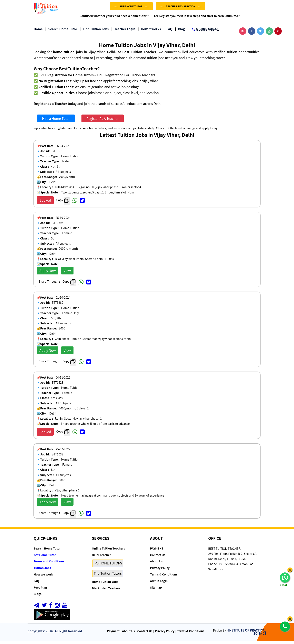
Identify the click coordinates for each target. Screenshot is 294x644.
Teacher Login (123, 32)
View (67, 273)
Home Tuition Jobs (105, 584)
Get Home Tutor (45, 557)
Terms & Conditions (164, 577)
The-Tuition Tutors (108, 576)
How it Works (149, 32)
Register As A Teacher (103, 121)
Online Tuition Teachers (108, 551)
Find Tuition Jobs (94, 32)
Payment (113, 633)
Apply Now (48, 273)
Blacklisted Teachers (106, 591)
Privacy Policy (160, 570)
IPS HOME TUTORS (108, 566)
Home (38, 32)
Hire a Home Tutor (56, 121)
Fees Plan (40, 590)
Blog (180, 32)
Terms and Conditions (49, 564)
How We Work (43, 577)
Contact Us (158, 557)
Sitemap (156, 590)
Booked (45, 203)
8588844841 (203, 32)
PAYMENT (157, 551)
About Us (156, 564)
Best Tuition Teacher (139, 54)
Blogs (38, 596)
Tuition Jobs (42, 570)
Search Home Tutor (61, 32)
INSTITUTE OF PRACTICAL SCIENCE (247, 634)
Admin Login (159, 583)
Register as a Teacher (50, 106)
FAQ (168, 32)
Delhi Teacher (101, 557)
